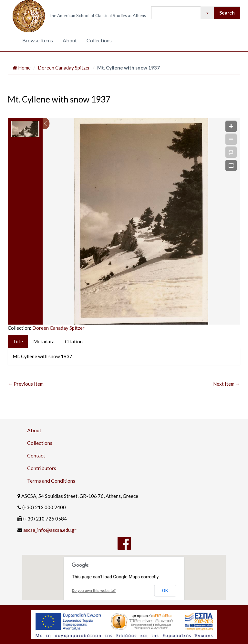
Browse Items (38, 40)
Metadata (44, 341)
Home (22, 68)
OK (165, 591)
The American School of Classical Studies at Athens (97, 16)
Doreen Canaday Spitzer (64, 68)
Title (18, 341)
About (70, 40)
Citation (74, 341)
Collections (99, 40)
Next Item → (227, 384)
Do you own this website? (94, 591)
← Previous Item (26, 384)
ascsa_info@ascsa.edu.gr (50, 530)
